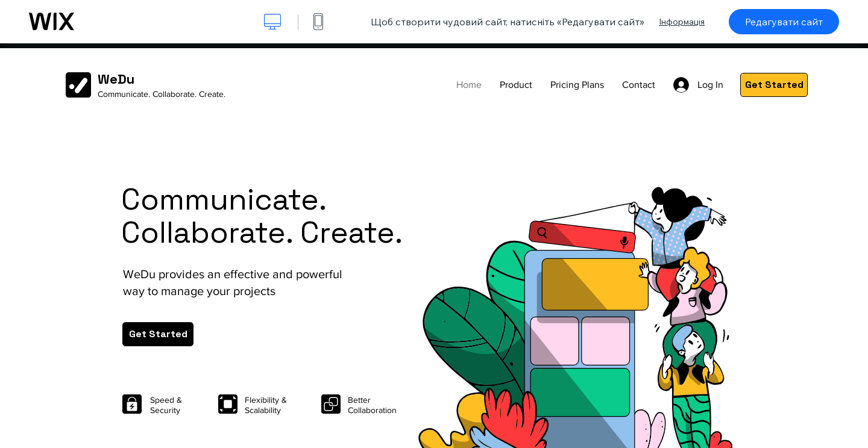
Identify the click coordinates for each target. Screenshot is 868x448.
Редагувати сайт (784, 22)
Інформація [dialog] (682, 22)
